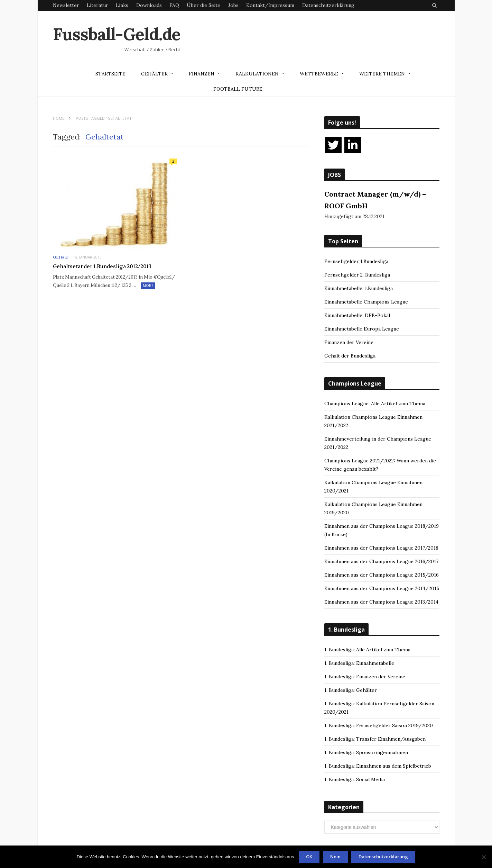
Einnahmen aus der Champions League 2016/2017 (381, 561)
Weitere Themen (382, 74)
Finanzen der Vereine (349, 342)
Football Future (238, 89)
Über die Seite (203, 5)
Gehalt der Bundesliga (350, 356)
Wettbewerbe (319, 74)
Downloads (149, 5)
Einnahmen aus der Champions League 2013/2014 (381, 602)
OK (309, 857)
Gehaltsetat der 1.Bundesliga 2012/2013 (102, 266)
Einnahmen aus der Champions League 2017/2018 (381, 548)
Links (122, 5)
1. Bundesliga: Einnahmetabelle (359, 663)
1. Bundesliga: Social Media (355, 779)
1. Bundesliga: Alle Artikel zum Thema (367, 650)
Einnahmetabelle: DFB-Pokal (357, 315)
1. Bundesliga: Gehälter (351, 690)
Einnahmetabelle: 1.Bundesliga (359, 288)
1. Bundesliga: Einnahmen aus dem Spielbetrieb (378, 766)
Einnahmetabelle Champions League (366, 302)
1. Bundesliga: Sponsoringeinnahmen (366, 752)
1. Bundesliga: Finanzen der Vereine (365, 677)
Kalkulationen (257, 74)
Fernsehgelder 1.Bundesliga (356, 261)
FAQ (174, 5)
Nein (335, 857)
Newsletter (66, 5)
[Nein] (483, 857)
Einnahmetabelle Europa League (362, 329)
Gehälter (154, 74)
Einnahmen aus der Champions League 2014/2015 (382, 588)
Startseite (110, 74)
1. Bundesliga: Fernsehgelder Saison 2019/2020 (379, 725)
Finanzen (202, 74)
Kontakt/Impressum (270, 5)
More (148, 286)
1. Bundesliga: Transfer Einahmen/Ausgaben (375, 739)
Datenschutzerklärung (328, 5)
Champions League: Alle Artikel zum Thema (375, 404)
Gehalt (61, 257)
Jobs (233, 5)
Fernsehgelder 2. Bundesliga (357, 275)
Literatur (98, 5)
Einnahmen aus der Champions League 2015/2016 (382, 575)
